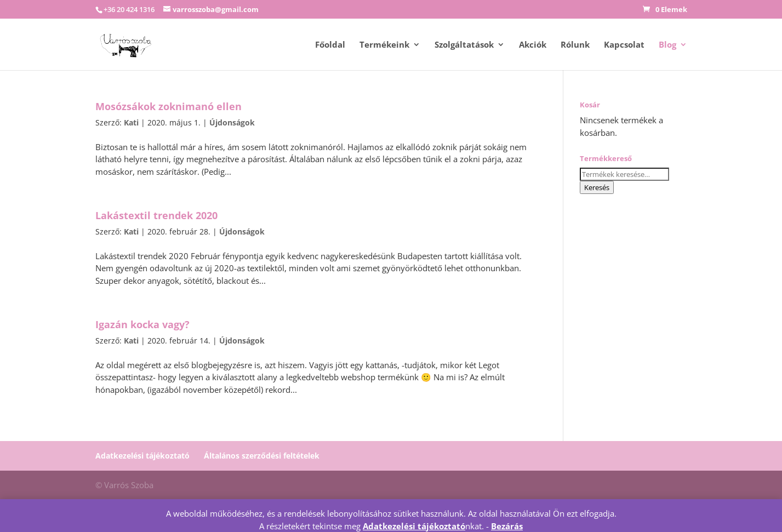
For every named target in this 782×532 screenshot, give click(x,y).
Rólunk (575, 45)
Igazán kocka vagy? (142, 324)
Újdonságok (232, 122)
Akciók (533, 45)
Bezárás (507, 526)
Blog (667, 45)
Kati (131, 122)
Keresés (597, 187)
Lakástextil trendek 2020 (156, 215)
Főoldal (330, 45)
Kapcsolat (624, 45)
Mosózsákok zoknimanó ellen (169, 106)
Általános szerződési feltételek (262, 456)
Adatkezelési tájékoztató (142, 456)
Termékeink (384, 45)
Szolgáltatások (464, 45)
